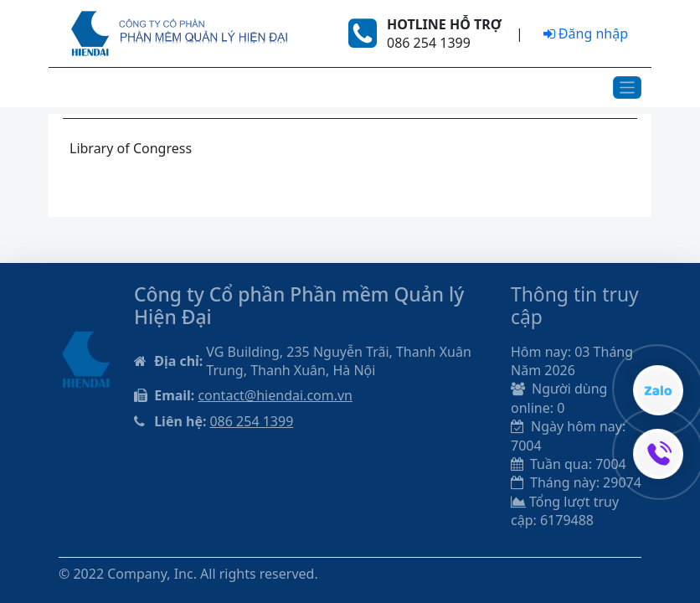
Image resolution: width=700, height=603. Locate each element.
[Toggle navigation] (628, 88)
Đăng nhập (586, 33)
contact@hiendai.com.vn (275, 395)
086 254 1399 (251, 421)
